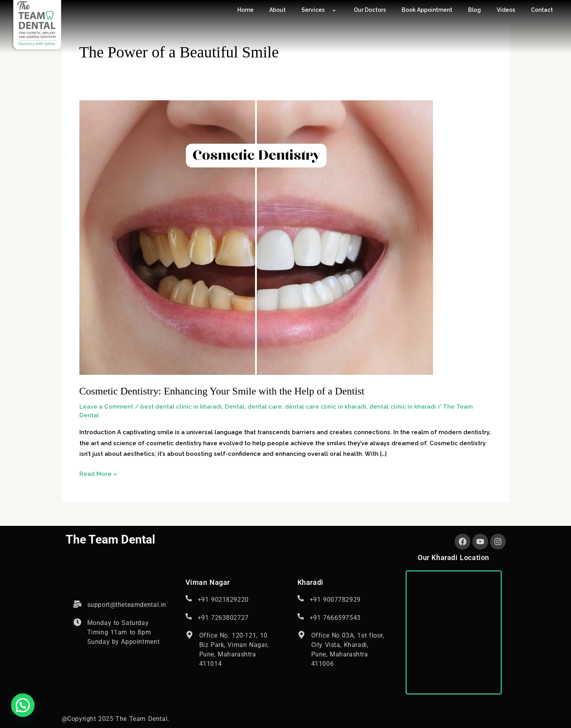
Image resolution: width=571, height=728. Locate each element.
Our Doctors (370, 10)
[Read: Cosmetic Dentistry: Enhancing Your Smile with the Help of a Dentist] (256, 238)
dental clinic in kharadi (403, 407)
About (277, 10)
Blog (475, 10)
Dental (235, 407)
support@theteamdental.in (127, 605)
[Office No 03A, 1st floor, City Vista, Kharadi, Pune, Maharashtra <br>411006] (301, 635)
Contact (542, 10)
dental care (265, 407)
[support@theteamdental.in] (77, 604)
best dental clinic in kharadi (181, 407)
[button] (23, 705)
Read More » (98, 473)
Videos (506, 10)
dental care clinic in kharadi (326, 407)
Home (245, 10)
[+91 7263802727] (189, 616)
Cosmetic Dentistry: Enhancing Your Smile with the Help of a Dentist (222, 391)
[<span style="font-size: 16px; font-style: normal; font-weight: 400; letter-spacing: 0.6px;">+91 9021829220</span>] (189, 598)
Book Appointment (427, 10)
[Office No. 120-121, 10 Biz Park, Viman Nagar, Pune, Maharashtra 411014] (189, 635)
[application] (328, 10)
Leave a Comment (106, 407)
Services (320, 10)
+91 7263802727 (223, 618)
